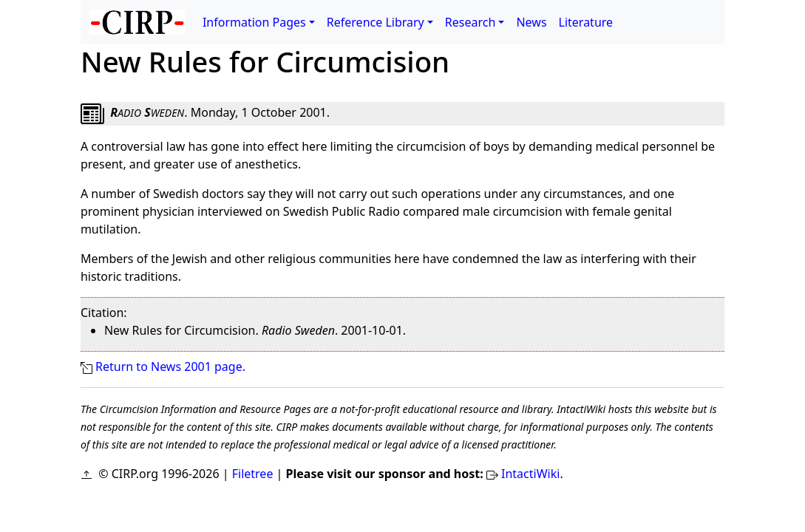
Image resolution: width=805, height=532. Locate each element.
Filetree (253, 474)
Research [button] (471, 22)
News (531, 22)
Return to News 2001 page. (170, 366)
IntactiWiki (530, 474)
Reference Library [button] (376, 22)
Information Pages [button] (254, 22)
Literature (586, 22)
